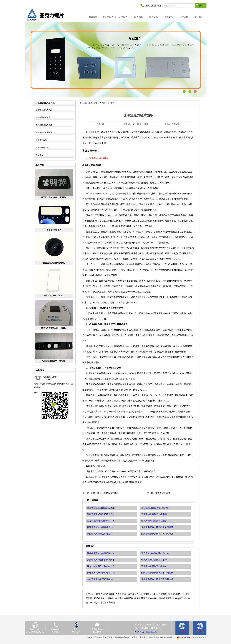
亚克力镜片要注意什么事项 (154, 560)
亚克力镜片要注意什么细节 (154, 566)
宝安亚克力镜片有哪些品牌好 (155, 553)
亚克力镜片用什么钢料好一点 (101, 566)
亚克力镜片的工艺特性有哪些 (105, 493)
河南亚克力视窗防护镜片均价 (101, 560)
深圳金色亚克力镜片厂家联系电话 (157, 579)
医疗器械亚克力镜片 (44, 125)
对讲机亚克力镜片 (43, 148)
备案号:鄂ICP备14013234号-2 (162, 637)
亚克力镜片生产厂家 (97, 103)
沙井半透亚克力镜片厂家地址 (101, 553)
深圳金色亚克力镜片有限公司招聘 (157, 573)
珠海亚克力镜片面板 (99, 158)
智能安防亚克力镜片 (44, 132)
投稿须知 (125, 637)
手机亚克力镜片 (42, 140)
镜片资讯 (111, 103)
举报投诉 (92, 637)
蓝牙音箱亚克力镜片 (44, 110)
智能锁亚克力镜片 (43, 117)
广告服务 (117, 637)
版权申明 (108, 637)
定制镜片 (39, 155)
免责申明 (100, 637)
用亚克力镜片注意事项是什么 (101, 573)
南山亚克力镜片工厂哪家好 (100, 579)
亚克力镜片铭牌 (163, 493)
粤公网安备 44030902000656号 (193, 637)
